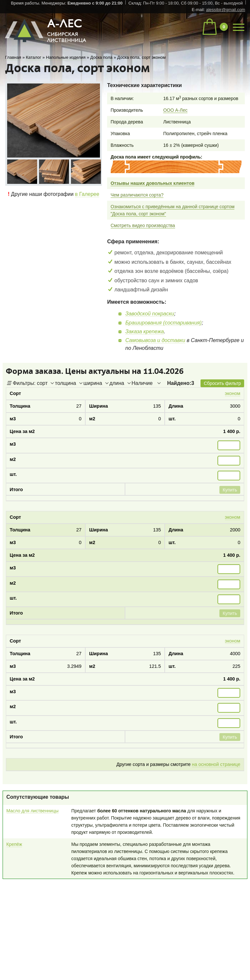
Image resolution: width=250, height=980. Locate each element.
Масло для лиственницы (33, 811)
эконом (233, 393)
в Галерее (87, 194)
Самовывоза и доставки (155, 340)
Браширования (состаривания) (163, 323)
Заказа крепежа (145, 331)
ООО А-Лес (175, 110)
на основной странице (216, 764)
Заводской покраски (150, 314)
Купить (230, 490)
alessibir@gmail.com (226, 10)
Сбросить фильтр (222, 383)
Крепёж (14, 844)
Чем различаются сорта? (137, 195)
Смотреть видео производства (143, 225)
